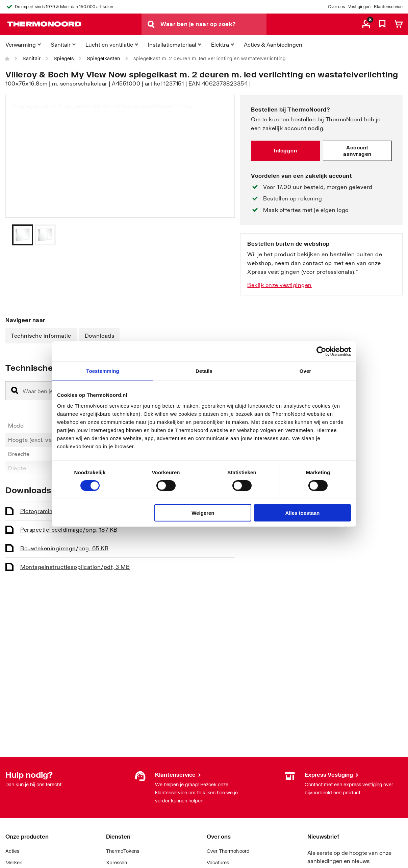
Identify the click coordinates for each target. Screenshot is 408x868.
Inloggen (285, 150)
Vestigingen (359, 7)
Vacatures (218, 862)
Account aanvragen (357, 151)
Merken (14, 862)
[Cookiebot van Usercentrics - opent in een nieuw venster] (321, 352)
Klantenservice (388, 7)
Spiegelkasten (104, 58)
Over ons (336, 7)
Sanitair (32, 58)
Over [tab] (305, 371)
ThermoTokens (123, 851)
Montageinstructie (75, 567)
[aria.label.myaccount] (366, 24)
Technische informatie (41, 335)
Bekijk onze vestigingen (279, 285)
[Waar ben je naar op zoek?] (213, 24)
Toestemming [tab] (103, 371)
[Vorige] (221, 235)
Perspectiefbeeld (69, 529)
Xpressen (117, 862)
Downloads (100, 335)
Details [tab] (204, 371)
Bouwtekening (64, 548)
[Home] (7, 58)
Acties (12, 851)
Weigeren (203, 513)
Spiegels (64, 58)
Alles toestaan (303, 513)
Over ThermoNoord (228, 851)
